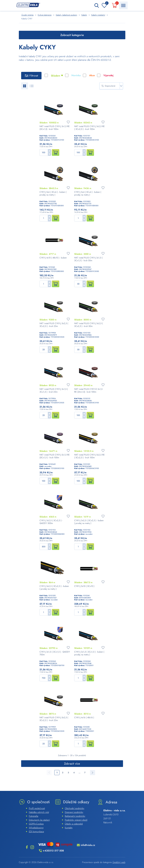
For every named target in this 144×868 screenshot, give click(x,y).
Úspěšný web (119, 862)
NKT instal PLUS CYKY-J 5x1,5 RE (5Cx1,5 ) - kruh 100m (55, 456)
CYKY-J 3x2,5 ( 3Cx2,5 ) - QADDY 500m (51, 522)
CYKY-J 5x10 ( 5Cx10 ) (84, 586)
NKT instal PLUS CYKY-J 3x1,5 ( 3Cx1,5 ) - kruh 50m (88, 259)
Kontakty (69, 828)
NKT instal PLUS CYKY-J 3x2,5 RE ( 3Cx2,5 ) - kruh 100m (89, 128)
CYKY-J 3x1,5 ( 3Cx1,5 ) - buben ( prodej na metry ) (89, 653)
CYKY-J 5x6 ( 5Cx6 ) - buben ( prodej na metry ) (53, 193)
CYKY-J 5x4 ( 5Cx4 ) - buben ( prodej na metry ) (88, 193)
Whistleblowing (36, 828)
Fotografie (34, 816)
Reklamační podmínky (75, 816)
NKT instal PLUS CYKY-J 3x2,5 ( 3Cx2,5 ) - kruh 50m (89, 325)
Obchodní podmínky (75, 808)
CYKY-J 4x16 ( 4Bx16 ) (84, 717)
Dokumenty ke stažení (39, 820)
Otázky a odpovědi (74, 824)
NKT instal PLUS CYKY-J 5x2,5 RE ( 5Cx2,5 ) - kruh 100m (89, 456)
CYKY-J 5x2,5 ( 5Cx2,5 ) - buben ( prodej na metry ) (54, 587)
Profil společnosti (37, 808)
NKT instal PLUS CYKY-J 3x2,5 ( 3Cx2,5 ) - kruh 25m (54, 325)
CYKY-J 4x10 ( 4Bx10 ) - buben (53, 258)
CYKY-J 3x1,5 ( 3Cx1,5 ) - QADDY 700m (55, 653)
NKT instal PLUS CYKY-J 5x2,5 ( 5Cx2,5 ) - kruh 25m (54, 719)
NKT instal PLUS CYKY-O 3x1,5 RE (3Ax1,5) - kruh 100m (88, 390)
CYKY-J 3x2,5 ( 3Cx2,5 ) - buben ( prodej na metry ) (89, 522)
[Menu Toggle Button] (123, 5)
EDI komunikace (36, 832)
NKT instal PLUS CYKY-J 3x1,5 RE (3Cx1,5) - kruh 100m (55, 128)
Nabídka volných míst (39, 812)
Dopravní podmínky (74, 812)
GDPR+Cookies (36, 824)
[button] (49, 151)
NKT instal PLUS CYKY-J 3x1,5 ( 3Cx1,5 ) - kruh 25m (54, 390)
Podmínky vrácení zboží (76, 820)
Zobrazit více (72, 764)
